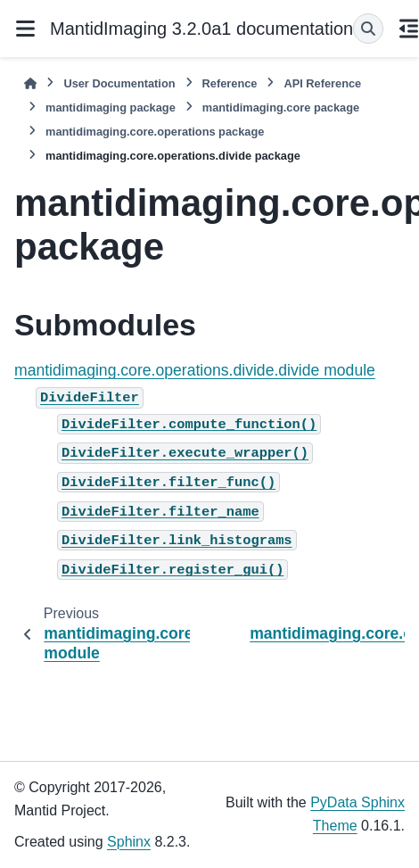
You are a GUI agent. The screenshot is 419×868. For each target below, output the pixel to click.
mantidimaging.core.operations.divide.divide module (195, 370)
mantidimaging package (111, 107)
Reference (230, 83)
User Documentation (119, 83)
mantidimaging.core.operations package (155, 132)
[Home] (30, 83)
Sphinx (129, 842)
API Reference (322, 83)
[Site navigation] (25, 29)
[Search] (368, 29)
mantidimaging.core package (281, 107)
